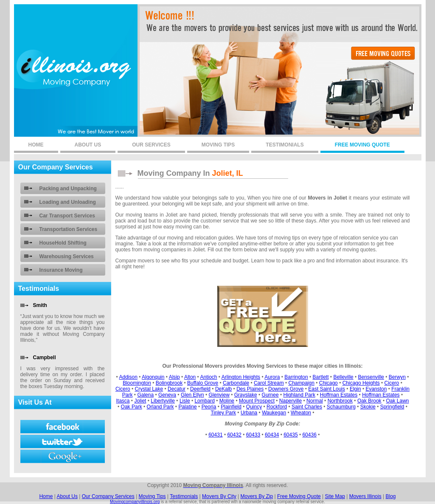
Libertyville (163, 401)
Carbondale (236, 383)
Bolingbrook (169, 383)
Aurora (272, 377)
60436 (309, 435)
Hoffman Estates (339, 395)
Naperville (290, 401)
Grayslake (246, 395)
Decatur (177, 389)
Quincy (254, 407)
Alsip (174, 377)
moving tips (218, 145)
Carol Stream (269, 383)
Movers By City (219, 496)
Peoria (209, 407)
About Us (67, 496)
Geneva (167, 395)
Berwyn (397, 377)
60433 (253, 435)
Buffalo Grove (203, 383)
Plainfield (231, 407)
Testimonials (184, 496)
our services (151, 145)
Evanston (376, 389)
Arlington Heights (241, 377)
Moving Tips (152, 496)
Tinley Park (223, 413)
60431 (215, 435)
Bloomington (137, 383)
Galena (145, 395)
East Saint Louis (327, 389)
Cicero (392, 383)
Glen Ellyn (192, 395)
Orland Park (160, 407)
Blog (391, 496)
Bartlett (320, 377)
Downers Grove (286, 389)
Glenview (219, 395)
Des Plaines (250, 389)
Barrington (296, 377)
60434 (272, 435)
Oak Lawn (397, 401)
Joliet (140, 401)
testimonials (285, 145)
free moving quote (362, 145)
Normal (315, 401)
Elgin (355, 389)
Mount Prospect (257, 401)
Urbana (249, 413)
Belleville (343, 377)
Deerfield (200, 389)
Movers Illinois (365, 496)
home (36, 145)
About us (88, 145)
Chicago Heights (361, 383)
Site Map (335, 496)
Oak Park (132, 407)
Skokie (368, 407)
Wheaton (301, 413)
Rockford (277, 407)
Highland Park (299, 395)
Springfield (392, 407)
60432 (234, 435)
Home (46, 496)
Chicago (328, 383)
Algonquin (153, 377)
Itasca (123, 401)
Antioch (208, 377)
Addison (128, 377)
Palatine (187, 407)
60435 (290, 435)
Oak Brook (369, 401)
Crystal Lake (149, 389)
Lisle (185, 401)
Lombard (204, 401)
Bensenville (371, 377)
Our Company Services (108, 496)
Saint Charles (307, 407)
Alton (190, 377)
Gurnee (270, 395)
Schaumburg (341, 407)
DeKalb (223, 389)
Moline (227, 401)
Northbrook (340, 401)
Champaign (302, 383)
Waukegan (274, 413)
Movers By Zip (257, 496)
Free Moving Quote (299, 496)
